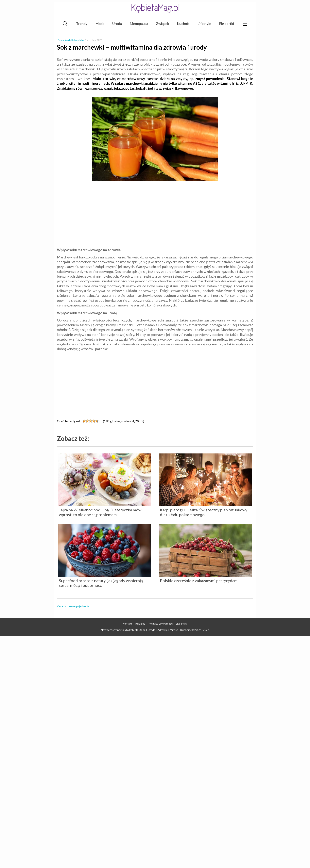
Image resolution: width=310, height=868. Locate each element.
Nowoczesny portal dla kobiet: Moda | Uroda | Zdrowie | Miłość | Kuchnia (146, 630)
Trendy (82, 24)
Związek (163, 24)
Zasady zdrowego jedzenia (73, 606)
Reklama (140, 624)
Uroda (117, 24)
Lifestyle (204, 24)
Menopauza (139, 24)
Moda (100, 24)
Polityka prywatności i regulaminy (168, 624)
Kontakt (127, 624)
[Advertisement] (155, 215)
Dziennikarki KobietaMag (71, 40)
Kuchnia (183, 24)
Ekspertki (226, 24)
